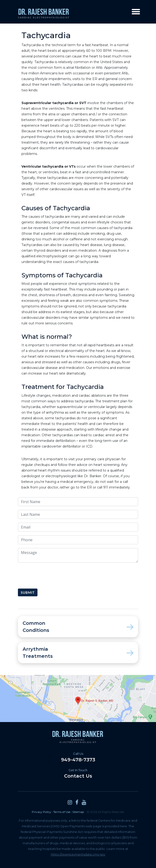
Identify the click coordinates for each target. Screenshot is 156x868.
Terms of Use (62, 812)
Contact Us (78, 773)
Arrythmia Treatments (78, 653)
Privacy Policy (41, 812)
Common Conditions (78, 627)
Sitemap (78, 812)
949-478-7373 (78, 757)
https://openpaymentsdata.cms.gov (78, 854)
